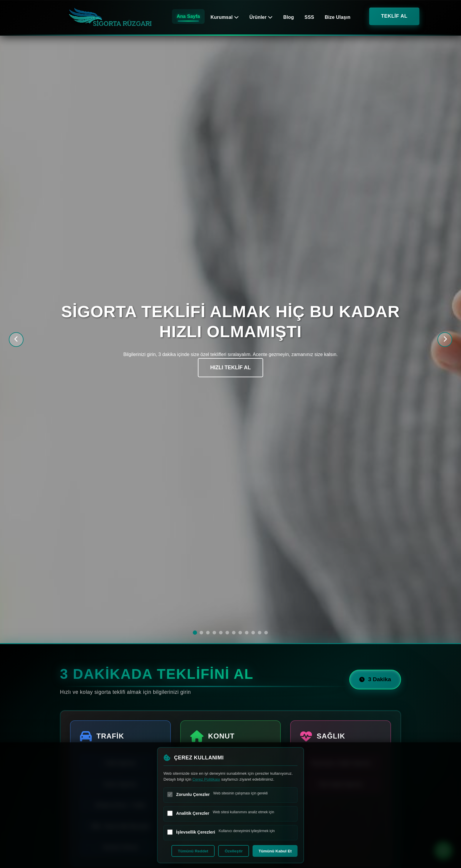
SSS (309, 17)
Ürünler (261, 17)
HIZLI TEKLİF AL (230, 368)
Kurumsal (225, 17)
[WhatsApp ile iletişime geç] (443, 850)
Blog (288, 17)
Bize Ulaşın (338, 17)
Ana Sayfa (188, 16)
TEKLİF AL (394, 16)
